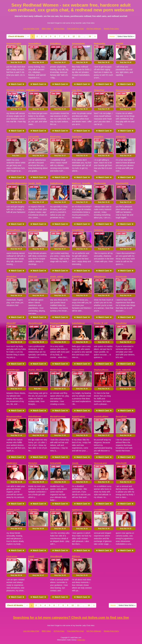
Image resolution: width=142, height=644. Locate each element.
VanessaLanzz (100, 463)
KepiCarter (77, 137)
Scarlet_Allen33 (35, 370)
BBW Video (46, 29)
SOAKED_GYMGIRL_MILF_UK (20, 90)
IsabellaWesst (78, 323)
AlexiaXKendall (35, 323)
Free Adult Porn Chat (75, 29)
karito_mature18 (123, 370)
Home (112, 36)
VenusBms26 (56, 556)
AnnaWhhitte (78, 230)
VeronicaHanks (13, 137)
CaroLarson (12, 556)
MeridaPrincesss (58, 417)
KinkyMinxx (55, 44)
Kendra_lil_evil (101, 323)
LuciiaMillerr (100, 510)
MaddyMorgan (13, 370)
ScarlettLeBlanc (101, 417)
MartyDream (34, 90)
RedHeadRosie (13, 230)
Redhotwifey (100, 44)
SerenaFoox (121, 417)
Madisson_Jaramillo (81, 183)
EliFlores (76, 556)
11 (79, 36)
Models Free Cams (111, 29)
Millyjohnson (100, 277)
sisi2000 (120, 44)
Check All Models (16, 36)
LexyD (31, 556)
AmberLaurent (13, 510)
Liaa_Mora (77, 90)
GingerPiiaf (99, 90)
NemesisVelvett (123, 90)
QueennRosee (122, 510)
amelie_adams (57, 277)
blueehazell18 (122, 183)
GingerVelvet (56, 90)
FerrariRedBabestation (17, 183)
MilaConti (33, 277)
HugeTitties (34, 510)
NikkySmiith (121, 463)
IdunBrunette (100, 183)
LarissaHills (34, 137)
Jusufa (75, 463)
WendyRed (11, 277)
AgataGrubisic (79, 417)
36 (90, 36)
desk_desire (56, 510)
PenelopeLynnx (35, 230)
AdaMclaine (12, 463)
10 (74, 36)
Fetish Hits (81, 640)
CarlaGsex (99, 230)
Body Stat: (16, 62)
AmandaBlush (35, 44)
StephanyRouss (101, 370)
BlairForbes (55, 137)
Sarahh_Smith (35, 183)
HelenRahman (35, 417)
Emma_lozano (57, 230)
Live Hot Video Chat (31, 29)
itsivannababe (78, 44)
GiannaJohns (78, 370)
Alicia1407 (11, 323)
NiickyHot (33, 463)
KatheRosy (77, 277)
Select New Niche (126, 36)
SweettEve (99, 137)
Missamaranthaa (14, 417)
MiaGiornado (56, 370)
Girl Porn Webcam (94, 29)
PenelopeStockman (59, 323)
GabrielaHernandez (125, 230)
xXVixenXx (121, 137)
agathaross (77, 510)
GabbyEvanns (57, 183)
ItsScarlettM (56, 463)
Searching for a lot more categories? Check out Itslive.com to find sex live (71, 617)
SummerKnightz (14, 44)
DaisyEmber (121, 323)
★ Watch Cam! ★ (16, 84)
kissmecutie (121, 277)
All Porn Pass (59, 29)
